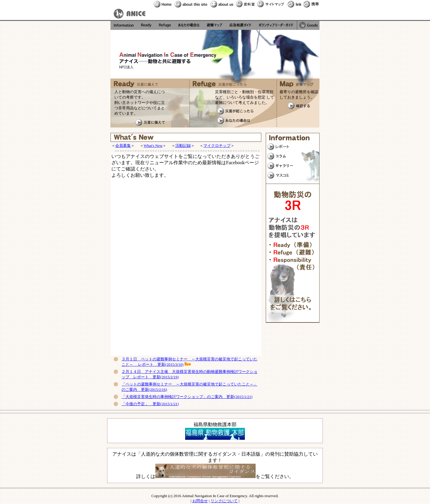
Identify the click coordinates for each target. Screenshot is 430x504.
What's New (153, 146)
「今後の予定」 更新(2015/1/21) (150, 404)
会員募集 (123, 146)
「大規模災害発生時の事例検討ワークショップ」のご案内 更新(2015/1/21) (187, 397)
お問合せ (200, 501)
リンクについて (224, 501)
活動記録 (183, 146)
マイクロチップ (217, 146)
